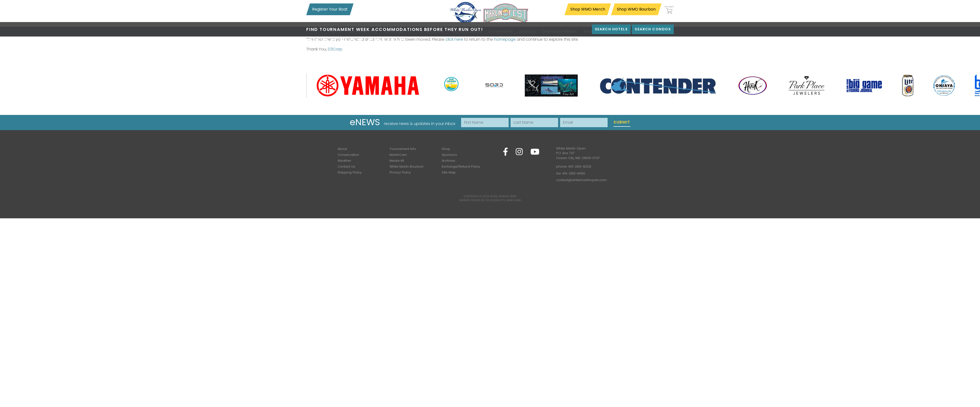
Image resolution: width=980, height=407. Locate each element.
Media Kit (397, 161)
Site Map (449, 172)
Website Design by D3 (474, 200)
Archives (448, 161)
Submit (622, 122)
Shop (446, 149)
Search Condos (653, 29)
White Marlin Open (503, 196)
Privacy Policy (400, 172)
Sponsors (449, 155)
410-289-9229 (580, 166)
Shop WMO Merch (588, 9)
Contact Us (346, 166)
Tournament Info (403, 149)
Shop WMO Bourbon (636, 9)
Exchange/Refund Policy (461, 166)
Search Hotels (611, 29)
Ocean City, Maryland (505, 200)
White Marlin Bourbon (407, 166)
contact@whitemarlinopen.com (581, 180)
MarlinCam (398, 155)
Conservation (348, 155)
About (342, 149)
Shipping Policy (350, 172)
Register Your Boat (330, 9)
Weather (344, 161)
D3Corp (335, 49)
